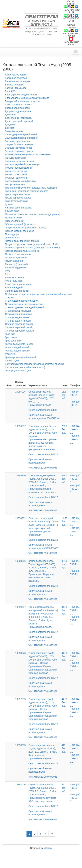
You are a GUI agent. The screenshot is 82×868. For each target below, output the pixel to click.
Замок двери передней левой (21, 134)
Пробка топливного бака (18, 254)
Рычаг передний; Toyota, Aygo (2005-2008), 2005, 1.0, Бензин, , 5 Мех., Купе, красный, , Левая (44, 716)
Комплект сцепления (16, 178)
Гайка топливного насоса (19, 105)
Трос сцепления (14, 341)
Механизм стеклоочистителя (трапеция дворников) (33, 214)
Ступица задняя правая (18, 321)
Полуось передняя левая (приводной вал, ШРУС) (32, 244)
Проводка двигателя (16, 258)
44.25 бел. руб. (64, 610)
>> (52, 834)
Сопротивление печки (17, 291)
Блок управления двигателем (21, 95)
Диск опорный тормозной (19, 118)
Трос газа (10, 334)
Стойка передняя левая (18, 311)
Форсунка (10, 354)
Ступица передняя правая (19, 324)
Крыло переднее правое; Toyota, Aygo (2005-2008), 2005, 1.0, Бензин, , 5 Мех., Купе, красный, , (44, 491)
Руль (8, 271)
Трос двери (11, 337)
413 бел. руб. (64, 748)
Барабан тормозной (16, 88)
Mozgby (48, 848)
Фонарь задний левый (17, 347)
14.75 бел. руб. (64, 522)
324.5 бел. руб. (64, 479)
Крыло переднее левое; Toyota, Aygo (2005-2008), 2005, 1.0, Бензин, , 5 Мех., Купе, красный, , (44, 578)
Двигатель (10, 115)
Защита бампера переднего (20, 144)
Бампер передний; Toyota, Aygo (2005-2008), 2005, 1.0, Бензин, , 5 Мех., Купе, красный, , (44, 445)
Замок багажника (14, 131)
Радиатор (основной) (16, 264)
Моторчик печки (13, 218)
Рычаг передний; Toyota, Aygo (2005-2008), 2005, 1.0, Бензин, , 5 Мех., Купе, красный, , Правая (44, 670)
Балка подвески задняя (18, 81)
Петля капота (12, 238)
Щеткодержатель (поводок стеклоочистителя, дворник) (35, 364)
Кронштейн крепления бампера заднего (27, 191)
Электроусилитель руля (18, 371)
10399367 (20, 607)
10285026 (20, 392)
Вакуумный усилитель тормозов (22, 101)
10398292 (20, 518)
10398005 (20, 745)
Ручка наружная (14, 281)
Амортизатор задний (16, 75)
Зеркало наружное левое (19, 148)
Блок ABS (10, 91)
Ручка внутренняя (15, 277)
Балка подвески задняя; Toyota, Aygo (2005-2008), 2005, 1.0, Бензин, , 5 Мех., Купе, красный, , (44, 759)
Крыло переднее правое (18, 198)
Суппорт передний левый (19, 327)
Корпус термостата (15, 184)
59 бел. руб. (64, 788)
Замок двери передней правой (21, 138)
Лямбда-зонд (12, 211)
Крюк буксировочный (16, 201)
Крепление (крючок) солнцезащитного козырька (31, 188)
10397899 (20, 699)
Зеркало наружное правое (19, 151)
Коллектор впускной (16, 171)
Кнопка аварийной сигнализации (23, 164)
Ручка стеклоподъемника (19, 284)
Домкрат (10, 128)
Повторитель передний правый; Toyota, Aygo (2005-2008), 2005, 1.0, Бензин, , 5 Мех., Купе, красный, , (44, 533)
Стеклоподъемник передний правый (25, 307)
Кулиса (9, 204)
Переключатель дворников (19, 231)
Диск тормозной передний (19, 121)
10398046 (20, 653)
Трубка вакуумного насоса (19, 344)
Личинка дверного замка (18, 208)
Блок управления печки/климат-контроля (27, 98)
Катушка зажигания (15, 158)
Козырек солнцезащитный (19, 168)
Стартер (9, 297)
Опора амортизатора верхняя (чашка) (25, 228)
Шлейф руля (12, 361)
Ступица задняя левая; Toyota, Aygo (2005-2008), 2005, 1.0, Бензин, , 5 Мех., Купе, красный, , (44, 800)
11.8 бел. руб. (64, 395)
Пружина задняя (14, 261)
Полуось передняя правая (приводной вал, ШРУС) (32, 248)
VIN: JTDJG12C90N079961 (43, 468)
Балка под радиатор (16, 78)
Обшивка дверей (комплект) (20, 224)
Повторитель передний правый (22, 241)
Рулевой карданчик (15, 267)
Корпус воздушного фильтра (20, 181)
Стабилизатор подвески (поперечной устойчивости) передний (38, 294)
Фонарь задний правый (18, 351)
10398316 (20, 561)
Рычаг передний (14, 287)
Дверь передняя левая (17, 108)
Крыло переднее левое (18, 194)
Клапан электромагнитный (19, 161)
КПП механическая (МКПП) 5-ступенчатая (28, 154)
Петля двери (12, 234)
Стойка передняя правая (18, 314)
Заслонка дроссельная (17, 141)
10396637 (20, 426)
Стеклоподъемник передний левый (24, 304)
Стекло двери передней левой (21, 301)
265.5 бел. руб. (64, 429)
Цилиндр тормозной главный (21, 357)
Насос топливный (14, 221)
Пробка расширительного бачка (22, 251)
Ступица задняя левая (17, 317)
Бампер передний (15, 85)
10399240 (20, 475)
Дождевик (10, 125)
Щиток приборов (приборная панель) (25, 367)
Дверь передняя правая (18, 111)
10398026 (20, 785)
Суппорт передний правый (19, 331)
